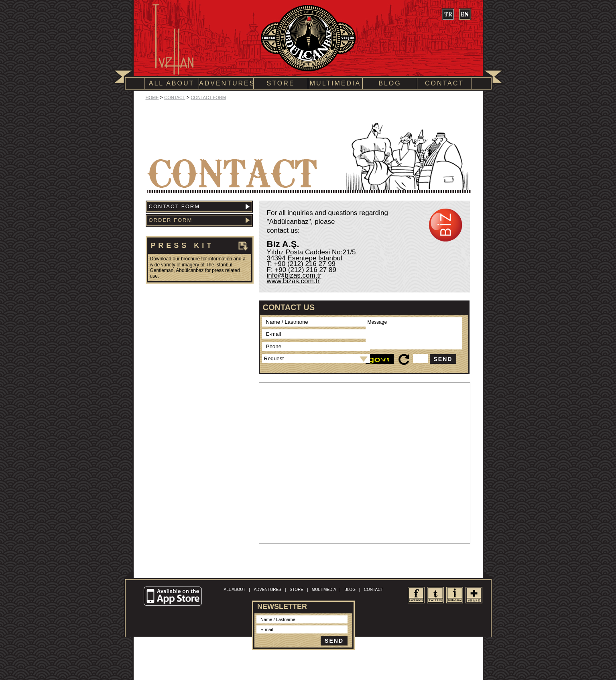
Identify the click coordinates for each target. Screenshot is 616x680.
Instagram (454, 595)
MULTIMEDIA (335, 83)
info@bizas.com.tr (294, 275)
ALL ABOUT (172, 83)
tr (448, 14)
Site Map (323, 661)
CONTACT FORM (208, 97)
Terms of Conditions (294, 661)
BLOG (390, 83)
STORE (281, 83)
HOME (152, 97)
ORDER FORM (199, 220)
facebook (416, 595)
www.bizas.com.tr (293, 281)
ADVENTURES (226, 83)
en (465, 14)
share (474, 595)
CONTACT (444, 83)
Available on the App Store (174, 597)
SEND (443, 359)
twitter (435, 595)
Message (414, 333)
